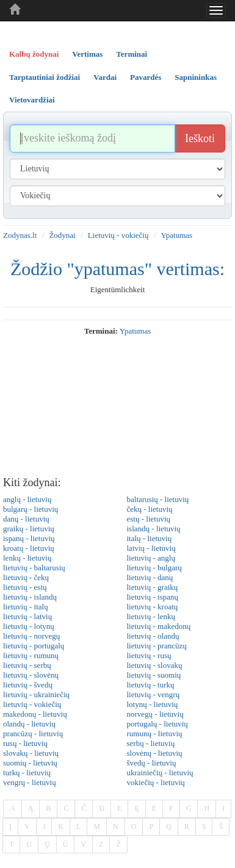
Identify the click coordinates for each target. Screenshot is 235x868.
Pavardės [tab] (146, 77)
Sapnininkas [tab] (196, 77)
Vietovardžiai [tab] (32, 100)
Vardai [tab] (105, 77)
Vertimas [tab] (87, 54)
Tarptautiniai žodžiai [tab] (45, 77)
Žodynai (62, 235)
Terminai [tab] (132, 54)
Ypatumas (177, 235)
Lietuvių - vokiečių (118, 235)
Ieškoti (200, 138)
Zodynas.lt (20, 235)
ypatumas (136, 331)
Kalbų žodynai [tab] (34, 54)
